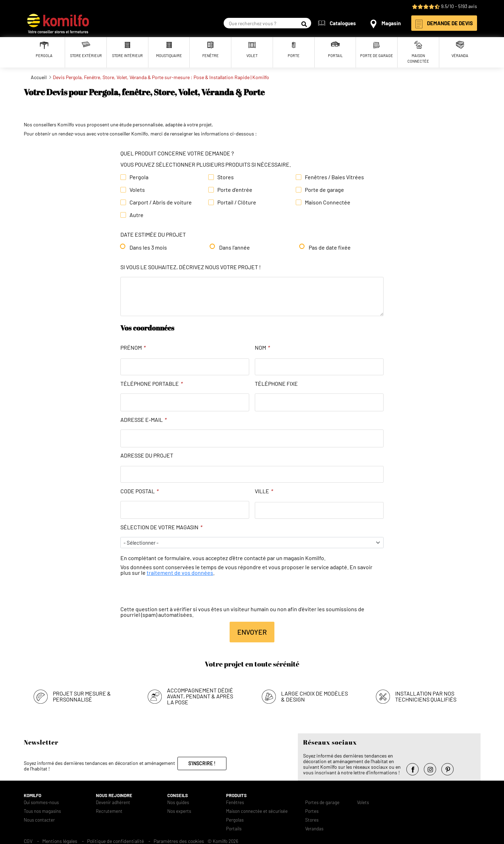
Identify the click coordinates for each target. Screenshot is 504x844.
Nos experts (179, 811)
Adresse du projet (147, 455)
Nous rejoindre (114, 796)
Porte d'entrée (235, 190)
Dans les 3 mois (148, 247)
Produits (236, 796)
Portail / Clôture (237, 202)
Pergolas (235, 820)
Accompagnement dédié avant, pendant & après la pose (200, 696)
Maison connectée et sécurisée (257, 811)
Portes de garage (322, 803)
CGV (28, 841)
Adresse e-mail (143, 420)
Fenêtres (235, 803)
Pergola (139, 177)
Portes (312, 811)
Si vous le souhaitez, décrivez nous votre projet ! (191, 267)
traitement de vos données (180, 573)
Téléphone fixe (276, 384)
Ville (264, 491)
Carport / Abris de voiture (161, 202)
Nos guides (178, 803)
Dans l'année (234, 247)
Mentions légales (60, 841)
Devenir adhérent (113, 803)
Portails (234, 829)
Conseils (178, 796)
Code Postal (139, 491)
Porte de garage (324, 190)
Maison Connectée (328, 202)
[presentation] (174, 593)
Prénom (133, 348)
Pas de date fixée (330, 247)
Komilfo (33, 796)
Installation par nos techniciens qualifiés (426, 696)
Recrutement (109, 811)
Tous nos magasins (42, 811)
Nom (262, 348)
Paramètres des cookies (179, 841)
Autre (136, 215)
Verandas (314, 829)
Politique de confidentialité (115, 841)
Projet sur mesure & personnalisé (82, 696)
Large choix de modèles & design (314, 696)
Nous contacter (39, 820)
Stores (226, 177)
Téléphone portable (152, 384)
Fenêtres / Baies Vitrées (334, 177)
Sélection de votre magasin (161, 527)
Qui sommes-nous (41, 803)
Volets (137, 190)
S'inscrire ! (202, 763)
